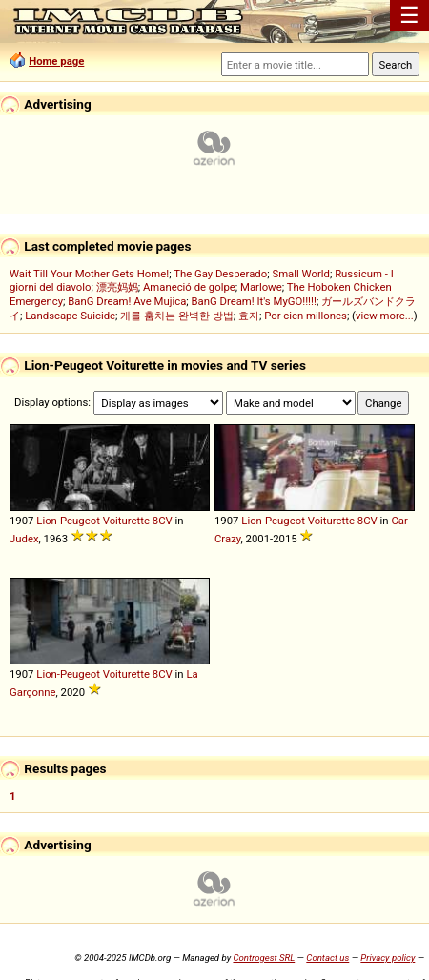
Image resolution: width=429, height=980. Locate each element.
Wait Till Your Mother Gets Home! (89, 274)
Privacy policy (388, 958)
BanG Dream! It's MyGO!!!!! (254, 301)
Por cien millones (306, 316)
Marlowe (261, 287)
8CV (163, 521)
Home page (56, 61)
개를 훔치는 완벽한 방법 (176, 316)
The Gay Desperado (220, 274)
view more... (385, 316)
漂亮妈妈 (117, 287)
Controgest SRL (264, 958)
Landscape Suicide (70, 316)
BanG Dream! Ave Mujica (127, 301)
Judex (24, 539)
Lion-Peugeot (68, 521)
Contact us (327, 958)
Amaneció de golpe (189, 287)
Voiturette (126, 521)
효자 (249, 316)
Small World (300, 274)
